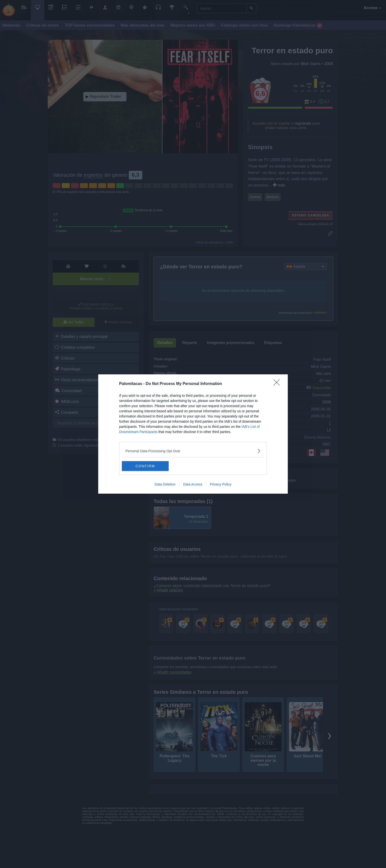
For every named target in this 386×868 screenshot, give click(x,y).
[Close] (278, 384)
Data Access (193, 484)
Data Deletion (165, 484)
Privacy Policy (221, 484)
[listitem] (193, 451)
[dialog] (193, 434)
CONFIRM (145, 466)
